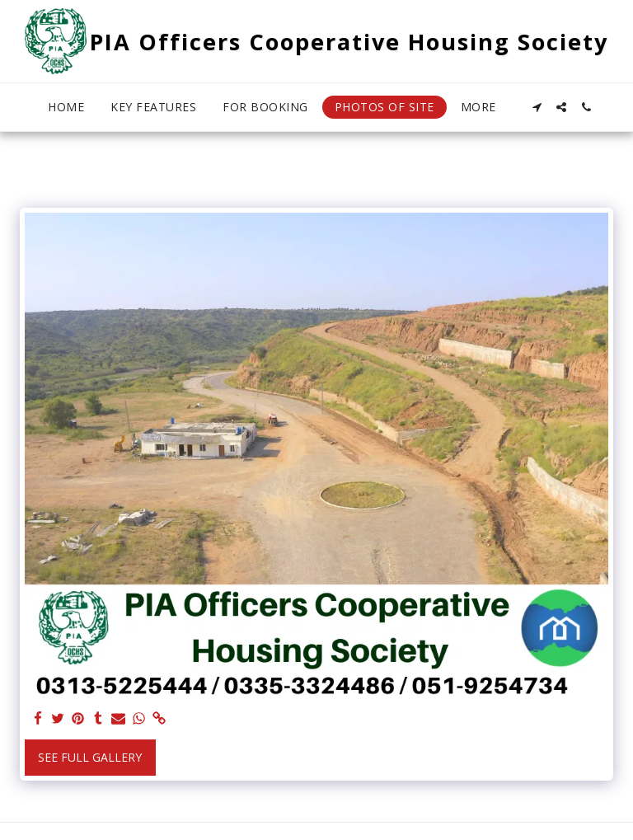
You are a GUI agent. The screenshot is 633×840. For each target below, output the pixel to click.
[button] (537, 107)
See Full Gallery (90, 757)
